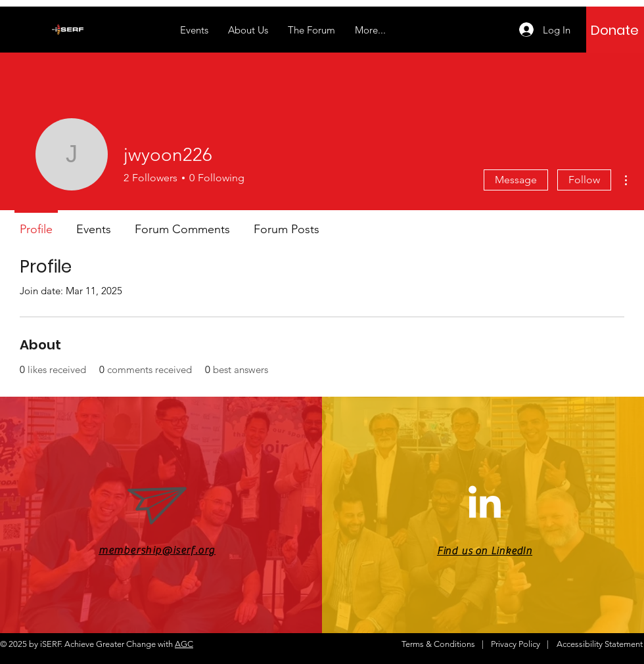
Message (516, 180)
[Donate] (615, 30)
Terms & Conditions (438, 644)
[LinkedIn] (485, 505)
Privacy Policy (516, 644)
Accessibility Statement (600, 644)
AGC (184, 644)
